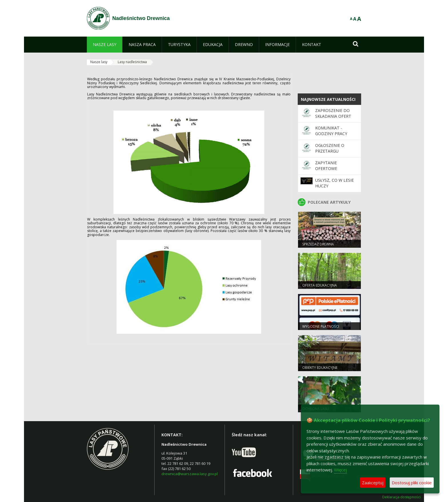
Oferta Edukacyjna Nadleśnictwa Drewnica (324, 288)
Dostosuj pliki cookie (412, 483)
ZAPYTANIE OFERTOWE (326, 166)
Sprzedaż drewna (318, 244)
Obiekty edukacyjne (320, 368)
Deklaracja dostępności (401, 497)
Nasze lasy (99, 62)
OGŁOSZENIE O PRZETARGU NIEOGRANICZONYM (335, 151)
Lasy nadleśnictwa (132, 62)
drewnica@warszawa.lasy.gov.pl (190, 474)
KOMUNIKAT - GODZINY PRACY (331, 131)
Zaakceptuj (373, 483)
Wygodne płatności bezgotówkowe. (321, 329)
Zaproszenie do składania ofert (333, 113)
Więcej (340, 470)
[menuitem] (105, 45)
